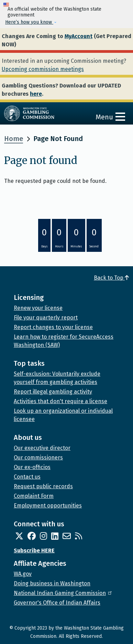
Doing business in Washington (52, 583)
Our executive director (42, 448)
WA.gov (23, 574)
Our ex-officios (32, 467)
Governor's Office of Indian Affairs (57, 603)
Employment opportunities (48, 506)
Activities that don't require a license (60, 401)
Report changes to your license (53, 327)
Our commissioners (38, 458)
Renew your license (38, 308)
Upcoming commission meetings (43, 69)
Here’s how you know (29, 22)
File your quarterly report (46, 318)
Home (14, 139)
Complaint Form (34, 496)
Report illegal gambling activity (53, 392)
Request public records (43, 486)
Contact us (27, 477)
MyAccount (79, 36)
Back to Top (111, 278)
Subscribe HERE (34, 551)
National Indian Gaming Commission (63, 593)
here (36, 94)
